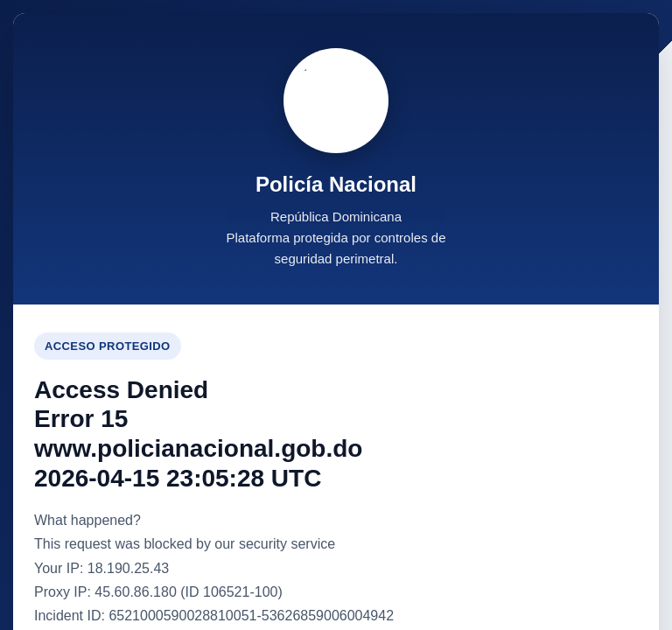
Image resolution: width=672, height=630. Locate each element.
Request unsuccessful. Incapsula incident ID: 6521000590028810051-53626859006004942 (336, 315)
